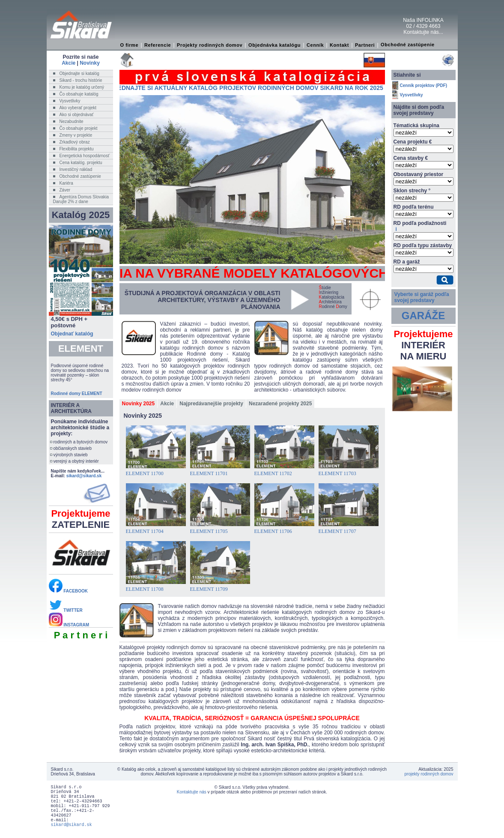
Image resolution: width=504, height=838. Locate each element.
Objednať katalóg (72, 334)
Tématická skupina (416, 126)
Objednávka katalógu (274, 45)
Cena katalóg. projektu (81, 163)
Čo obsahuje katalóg (79, 94)
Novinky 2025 (139, 404)
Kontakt (339, 45)
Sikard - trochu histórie (81, 80)
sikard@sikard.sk (84, 476)
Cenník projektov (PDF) (424, 85)
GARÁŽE (423, 316)
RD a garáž (407, 262)
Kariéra (66, 183)
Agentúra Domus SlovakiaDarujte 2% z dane (81, 199)
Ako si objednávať (77, 115)
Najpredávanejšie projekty (211, 404)
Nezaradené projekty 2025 (280, 404)
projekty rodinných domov (429, 774)
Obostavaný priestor (419, 174)
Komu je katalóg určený (82, 87)
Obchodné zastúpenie (408, 45)
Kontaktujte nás (192, 792)
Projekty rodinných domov (210, 45)
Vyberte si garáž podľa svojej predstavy (422, 297)
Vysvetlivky (70, 101)
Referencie (158, 45)
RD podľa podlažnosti (420, 226)
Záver (65, 190)
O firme (130, 45)
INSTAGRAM (69, 625)
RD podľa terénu (414, 207)
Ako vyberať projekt (78, 108)
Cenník (315, 45)
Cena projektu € (413, 142)
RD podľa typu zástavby (423, 245)
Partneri (365, 45)
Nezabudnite (72, 121)
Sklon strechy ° (412, 191)
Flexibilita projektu (77, 149)
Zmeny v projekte (76, 135)
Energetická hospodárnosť (85, 156)
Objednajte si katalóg (79, 73)
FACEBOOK (68, 591)
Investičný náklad (76, 169)
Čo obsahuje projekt (79, 128)
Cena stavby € (411, 158)
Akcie (69, 63)
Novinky (90, 63)
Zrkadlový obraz (75, 142)
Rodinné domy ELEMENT (77, 394)
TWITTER (66, 610)
